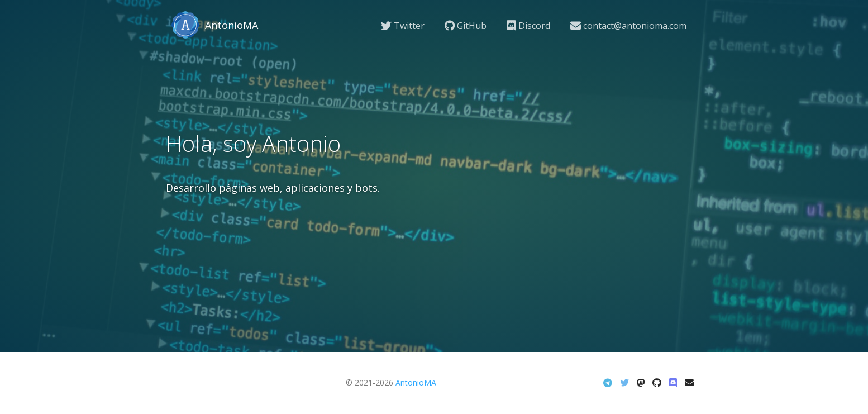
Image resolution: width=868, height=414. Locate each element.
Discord (528, 26)
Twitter (403, 26)
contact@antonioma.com (628, 26)
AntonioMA (416, 382)
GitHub (466, 26)
